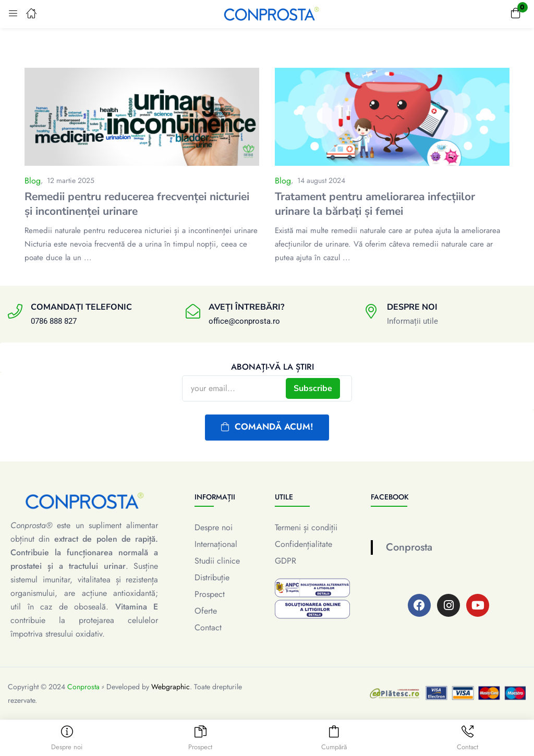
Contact (208, 627)
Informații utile (412, 321)
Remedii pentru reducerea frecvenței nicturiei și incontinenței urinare (137, 204)
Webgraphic (171, 687)
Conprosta (409, 547)
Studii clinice (217, 561)
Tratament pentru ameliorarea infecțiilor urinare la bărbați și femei (375, 204)
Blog (33, 181)
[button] (516, 14)
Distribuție (212, 577)
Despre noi (214, 527)
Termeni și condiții (306, 527)
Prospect (210, 594)
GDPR (286, 561)
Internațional (216, 544)
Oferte (206, 611)
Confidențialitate (304, 544)
